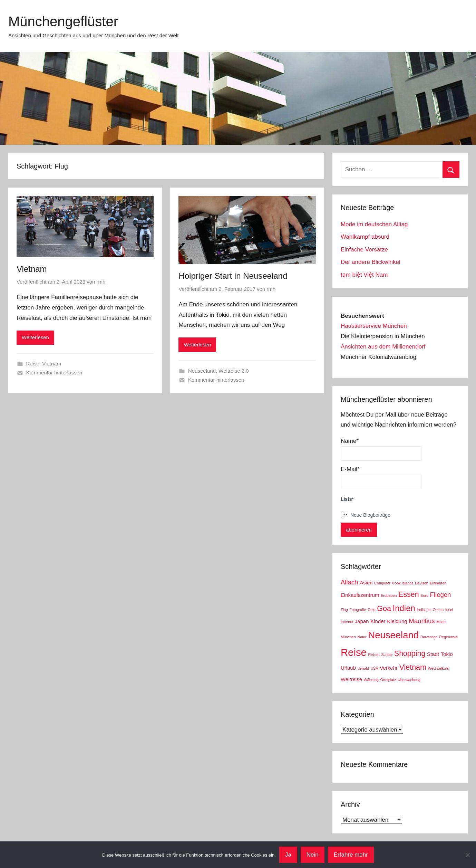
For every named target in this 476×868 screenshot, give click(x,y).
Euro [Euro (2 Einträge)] (424, 595)
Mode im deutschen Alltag (374, 224)
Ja (288, 855)
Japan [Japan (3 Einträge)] (362, 621)
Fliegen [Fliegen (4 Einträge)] (441, 595)
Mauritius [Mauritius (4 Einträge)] (422, 621)
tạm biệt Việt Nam (364, 275)
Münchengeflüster (63, 21)
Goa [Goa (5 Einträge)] (384, 609)
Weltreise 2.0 (234, 371)
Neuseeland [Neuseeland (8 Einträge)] (393, 635)
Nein (313, 855)
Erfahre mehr (351, 855)
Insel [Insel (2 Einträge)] (449, 610)
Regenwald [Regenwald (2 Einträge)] (448, 637)
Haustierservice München (374, 326)
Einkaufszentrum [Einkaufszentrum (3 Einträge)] (360, 595)
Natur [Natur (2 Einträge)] (362, 637)
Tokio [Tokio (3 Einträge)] (447, 654)
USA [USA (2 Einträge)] (375, 668)
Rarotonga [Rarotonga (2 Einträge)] (429, 637)
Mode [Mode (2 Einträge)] (441, 622)
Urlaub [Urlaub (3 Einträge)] (348, 668)
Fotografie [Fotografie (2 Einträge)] (358, 610)
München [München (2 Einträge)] (348, 637)
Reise (33, 364)
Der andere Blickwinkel (371, 262)
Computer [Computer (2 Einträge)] (382, 583)
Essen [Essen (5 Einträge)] (409, 594)
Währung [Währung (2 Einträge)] (371, 680)
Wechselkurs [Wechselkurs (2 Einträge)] (439, 668)
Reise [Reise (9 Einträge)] (354, 652)
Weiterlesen (35, 337)
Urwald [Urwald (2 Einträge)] (363, 668)
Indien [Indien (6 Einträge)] (404, 608)
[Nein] (467, 855)
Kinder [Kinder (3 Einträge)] (378, 621)
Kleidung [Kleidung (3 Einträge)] (397, 621)
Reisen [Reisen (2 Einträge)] (374, 655)
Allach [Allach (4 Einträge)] (349, 582)
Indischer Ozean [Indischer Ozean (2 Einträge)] (430, 610)
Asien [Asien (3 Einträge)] (366, 583)
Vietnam (32, 269)
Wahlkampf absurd (365, 237)
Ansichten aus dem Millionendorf (383, 347)
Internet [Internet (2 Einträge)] (347, 622)
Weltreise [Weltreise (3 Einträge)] (351, 679)
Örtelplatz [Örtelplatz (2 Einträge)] (388, 680)
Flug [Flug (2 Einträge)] (344, 610)
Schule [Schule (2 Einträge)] (387, 655)
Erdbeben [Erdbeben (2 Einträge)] (389, 595)
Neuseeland (202, 371)
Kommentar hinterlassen (54, 373)
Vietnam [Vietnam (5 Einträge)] (413, 667)
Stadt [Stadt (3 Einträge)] (433, 654)
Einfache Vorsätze (364, 250)
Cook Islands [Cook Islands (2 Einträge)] (403, 583)
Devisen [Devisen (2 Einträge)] (422, 583)
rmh (101, 282)
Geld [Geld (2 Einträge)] (372, 610)
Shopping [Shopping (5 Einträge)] (410, 654)
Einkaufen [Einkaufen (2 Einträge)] (438, 583)
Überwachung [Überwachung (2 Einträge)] (409, 680)
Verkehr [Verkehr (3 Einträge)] (389, 668)
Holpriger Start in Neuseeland (233, 276)
